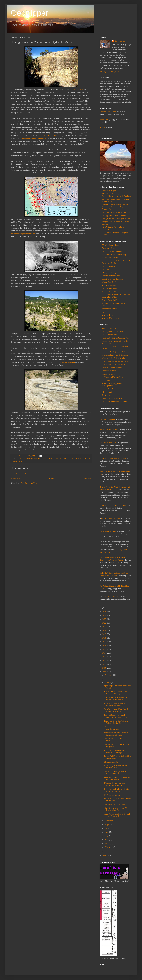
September (109, 821)
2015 (105, 649)
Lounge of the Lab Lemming (113, 279)
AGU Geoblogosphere (110, 245)
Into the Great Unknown (109, 430)
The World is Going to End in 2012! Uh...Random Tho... (118, 773)
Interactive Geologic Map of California (116, 352)
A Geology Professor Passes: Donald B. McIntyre (115, 704)
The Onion (106, 395)
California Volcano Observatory (114, 251)
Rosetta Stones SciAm (110, 300)
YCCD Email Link (109, 328)
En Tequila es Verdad (110, 258)
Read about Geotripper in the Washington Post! (113, 385)
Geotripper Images (109, 191)
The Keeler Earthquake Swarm (116, 804)
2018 (105, 638)
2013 (105, 657)
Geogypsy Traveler (109, 371)
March (107, 843)
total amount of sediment (65, 362)
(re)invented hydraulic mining (23, 234)
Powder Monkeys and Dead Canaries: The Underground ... (116, 716)
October (108, 683)
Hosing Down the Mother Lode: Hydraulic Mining (116, 693)
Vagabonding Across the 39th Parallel (114, 505)
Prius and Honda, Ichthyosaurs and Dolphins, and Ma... (117, 778)
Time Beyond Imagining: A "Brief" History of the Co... (117, 809)
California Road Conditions (112, 368)
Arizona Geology (108, 248)
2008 (105, 856)
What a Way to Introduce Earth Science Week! (116, 767)
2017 (105, 642)
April (107, 840)
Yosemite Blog (107, 315)
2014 (105, 653)
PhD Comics (107, 380)
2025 (105, 612)
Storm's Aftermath (111, 762)
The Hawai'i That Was (108, 443)
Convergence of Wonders (111, 518)
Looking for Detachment (111, 276)
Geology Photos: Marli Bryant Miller (116, 219)
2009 (105, 672)
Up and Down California (111, 312)
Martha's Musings (109, 374)
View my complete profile (109, 72)
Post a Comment (20, 473)
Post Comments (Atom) (30, 483)
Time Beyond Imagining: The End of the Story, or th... (117, 815)
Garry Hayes (120, 41)
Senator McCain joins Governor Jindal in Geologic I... (116, 734)
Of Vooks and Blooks (111, 596)
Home (51, 479)
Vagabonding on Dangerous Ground (113, 458)
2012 (105, 661)
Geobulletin (104, 120)
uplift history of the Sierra (52, 135)
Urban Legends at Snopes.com (113, 398)
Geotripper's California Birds (113, 332)
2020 (105, 630)
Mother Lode (73, 459)
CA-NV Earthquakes (110, 335)
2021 (105, 627)
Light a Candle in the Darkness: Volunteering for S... (116, 722)
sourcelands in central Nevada (34, 138)
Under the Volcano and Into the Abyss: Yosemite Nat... (116, 784)
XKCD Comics (108, 392)
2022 (105, 623)
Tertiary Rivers (17, 461)
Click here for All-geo (108, 112)
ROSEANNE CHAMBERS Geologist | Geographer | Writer (116, 296)
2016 (105, 646)
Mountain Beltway (109, 285)
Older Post (87, 479)
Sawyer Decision (84, 459)
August (107, 825)
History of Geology (109, 273)
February (108, 847)
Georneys (106, 269)
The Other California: (108, 419)
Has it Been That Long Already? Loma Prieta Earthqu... (116, 751)
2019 (105, 634)
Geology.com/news (109, 266)
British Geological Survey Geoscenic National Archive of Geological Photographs (116, 207)
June (107, 832)
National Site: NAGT (110, 288)
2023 (105, 619)
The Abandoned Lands (108, 531)
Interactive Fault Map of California (115, 355)
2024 (105, 615)
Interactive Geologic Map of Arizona (116, 361)
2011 (105, 664)
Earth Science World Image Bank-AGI (116, 212)
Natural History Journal (111, 292)
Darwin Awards (108, 389)
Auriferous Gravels (40, 459)
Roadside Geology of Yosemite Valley (116, 338)
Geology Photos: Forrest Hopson (114, 216)
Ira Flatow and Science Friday (113, 377)
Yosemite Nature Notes (111, 318)
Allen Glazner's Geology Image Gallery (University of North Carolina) (116, 195)
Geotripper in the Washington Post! (115, 401)
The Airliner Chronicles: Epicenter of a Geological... (117, 728)
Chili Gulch (52, 459)
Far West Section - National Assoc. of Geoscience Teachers (116, 262)
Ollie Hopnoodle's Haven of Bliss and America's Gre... (117, 790)
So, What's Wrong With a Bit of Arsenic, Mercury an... (116, 710)
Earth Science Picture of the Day (114, 255)
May (107, 836)
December (109, 675)
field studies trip (76, 90)
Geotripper (29, 13)
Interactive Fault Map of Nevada (114, 365)
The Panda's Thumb (109, 309)
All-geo (102, 127)
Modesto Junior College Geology (114, 358)
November (109, 679)
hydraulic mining (62, 459)
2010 (105, 668)
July (106, 828)
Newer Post (16, 479)
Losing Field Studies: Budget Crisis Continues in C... (117, 757)
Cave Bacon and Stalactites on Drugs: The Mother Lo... (115, 699)
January (108, 851)
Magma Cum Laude (109, 282)
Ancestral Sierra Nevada (25, 459)
